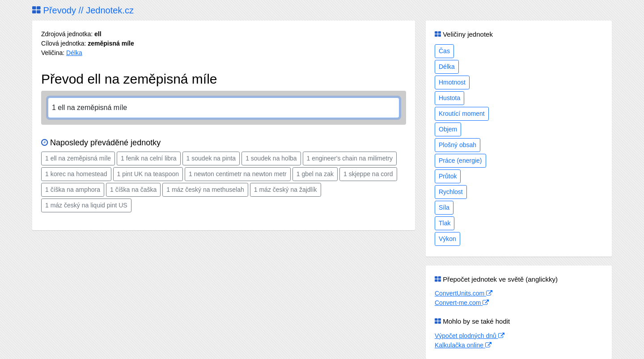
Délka (74, 53)
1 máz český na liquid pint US (86, 205)
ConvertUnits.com (464, 293)
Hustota (449, 98)
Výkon (447, 239)
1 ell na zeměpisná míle (78, 158)
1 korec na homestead (76, 174)
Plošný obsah (458, 145)
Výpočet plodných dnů (470, 336)
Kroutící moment (462, 114)
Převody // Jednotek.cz (83, 10)
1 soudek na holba (271, 158)
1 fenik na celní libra (149, 158)
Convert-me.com (462, 303)
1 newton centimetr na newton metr (238, 174)
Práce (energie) (460, 160)
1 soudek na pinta (211, 158)
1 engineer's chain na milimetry (350, 158)
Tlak (445, 223)
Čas (444, 51)
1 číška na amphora (73, 190)
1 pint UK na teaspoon (148, 174)
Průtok (448, 176)
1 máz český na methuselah (205, 190)
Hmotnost (452, 82)
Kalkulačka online (463, 345)
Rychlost (451, 192)
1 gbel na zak (315, 174)
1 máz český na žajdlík (286, 190)
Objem (448, 129)
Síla (444, 207)
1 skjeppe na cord (368, 174)
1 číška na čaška (133, 190)
